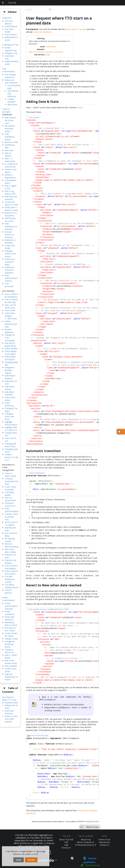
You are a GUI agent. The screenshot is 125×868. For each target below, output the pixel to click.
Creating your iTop (10, 45)
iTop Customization (8, 70)
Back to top (88, 825)
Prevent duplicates (9, 331)
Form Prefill (10, 310)
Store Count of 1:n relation (11, 524)
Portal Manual (11, 26)
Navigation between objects (9, 370)
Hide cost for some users (10, 306)
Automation (59, 52)
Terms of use (104, 837)
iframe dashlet (11, 349)
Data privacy (104, 840)
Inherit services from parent (11, 572)
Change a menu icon (9, 651)
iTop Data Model (9, 30)
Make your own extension (11, 81)
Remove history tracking (11, 545)
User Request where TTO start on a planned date (10, 700)
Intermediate (51, 47)
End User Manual (9, 22)
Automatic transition (9, 712)
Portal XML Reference (10, 618)
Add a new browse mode (11, 662)
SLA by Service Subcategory (11, 567)
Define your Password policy (10, 262)
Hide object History (10, 388)
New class (9, 150)
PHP (35, 52)
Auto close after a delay (10, 551)
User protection (9, 285)
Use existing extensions (10, 76)
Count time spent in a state (12, 203)
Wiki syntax (12, 104)
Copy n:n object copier (11, 475)
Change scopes (11, 639)
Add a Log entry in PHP (10, 192)
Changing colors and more (9, 416)
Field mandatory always (10, 137)
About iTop (86, 837)
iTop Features (11, 35)
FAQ (66, 840)
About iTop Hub (66, 837)
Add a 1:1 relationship (10, 160)
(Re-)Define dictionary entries (10, 129)
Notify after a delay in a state (11, 209)
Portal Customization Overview (11, 606)
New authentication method (11, 278)
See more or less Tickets (10, 629)
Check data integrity (10, 314)
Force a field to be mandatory (11, 295)
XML (30, 52)
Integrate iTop (11, 53)
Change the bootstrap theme (10, 644)
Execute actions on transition (9, 235)
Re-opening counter (10, 540)
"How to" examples (6, 110)
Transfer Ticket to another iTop (11, 517)
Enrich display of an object (11, 353)
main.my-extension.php (39, 733)
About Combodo (86, 840)
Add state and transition (11, 198)
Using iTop (7, 18)
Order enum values (10, 399)
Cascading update (9, 494)
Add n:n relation (8, 154)
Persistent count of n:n (10, 505)
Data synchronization (12, 510)
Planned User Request (11, 562)
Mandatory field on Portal (11, 624)
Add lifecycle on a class (10, 220)
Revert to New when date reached (11, 719)
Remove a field (11, 142)
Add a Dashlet (11, 666)
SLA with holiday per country (10, 579)
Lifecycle (40, 52)
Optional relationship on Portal (11, 677)
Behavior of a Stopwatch (11, 214)
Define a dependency (10, 176)
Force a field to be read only (11, 301)
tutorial (79, 107)
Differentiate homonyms (10, 358)
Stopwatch (49, 52)
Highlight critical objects (11, 423)
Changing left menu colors (11, 445)
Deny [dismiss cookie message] (19, 860)
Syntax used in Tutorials (76, 29)
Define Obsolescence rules (11, 324)
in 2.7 (15, 430)
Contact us (104, 842)
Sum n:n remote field (10, 499)
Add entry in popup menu (10, 344)
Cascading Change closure (12, 586)
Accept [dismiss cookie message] (31, 860)
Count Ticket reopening (10, 488)
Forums (66, 845)
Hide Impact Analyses (10, 377)
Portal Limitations (10, 613)
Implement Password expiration (9, 270)
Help (66, 842)
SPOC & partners (8, 591)
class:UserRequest (37, 473)
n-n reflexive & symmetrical (11, 165)
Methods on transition (10, 241)
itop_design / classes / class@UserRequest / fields (49, 608)
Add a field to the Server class (11, 120)
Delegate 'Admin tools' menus (10, 254)
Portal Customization (8, 599)
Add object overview (9, 393)
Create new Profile (10, 247)
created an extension (42, 32)
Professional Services (86, 842)
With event (12, 319)
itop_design (34, 117)
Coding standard (11, 100)
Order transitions (9, 404)
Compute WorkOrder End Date (11, 481)
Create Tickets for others (11, 635)
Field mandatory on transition (11, 226)
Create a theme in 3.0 (10, 456)
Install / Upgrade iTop (11, 49)
